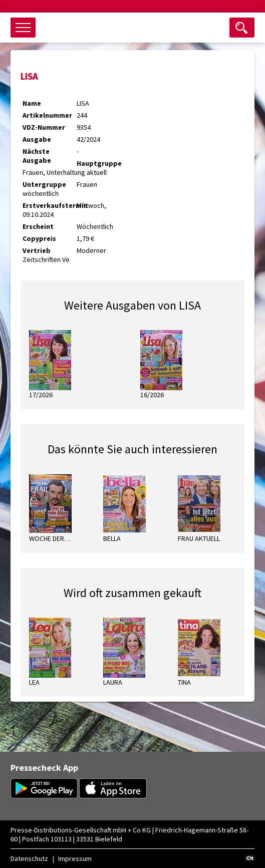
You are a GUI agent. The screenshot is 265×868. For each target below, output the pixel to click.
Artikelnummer (47, 115)
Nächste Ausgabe (37, 156)
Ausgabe (37, 139)
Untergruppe (44, 184)
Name (32, 103)
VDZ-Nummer (44, 127)
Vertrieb (37, 250)
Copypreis (39, 238)
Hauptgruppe (99, 163)
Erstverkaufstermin (49, 205)
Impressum (75, 858)
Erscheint (38, 226)
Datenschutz (29, 858)
